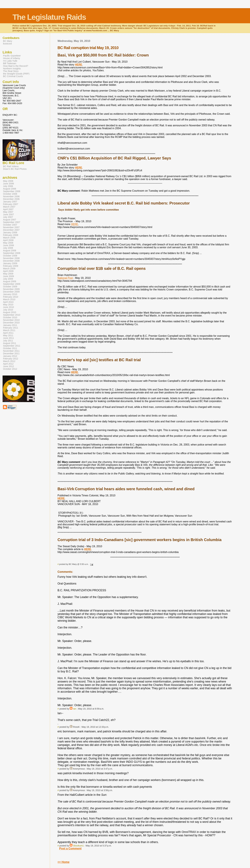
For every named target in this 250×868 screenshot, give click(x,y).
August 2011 (10, 343)
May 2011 (8, 335)
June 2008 (8, 245)
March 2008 (9, 238)
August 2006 (10, 189)
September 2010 (12, 315)
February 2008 (11, 235)
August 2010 (10, 312)
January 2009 (10, 263)
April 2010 (8, 302)
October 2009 (10, 287)
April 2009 (8, 271)
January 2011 (10, 325)
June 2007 (8, 214)
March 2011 (9, 330)
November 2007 (11, 227)
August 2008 (10, 251)
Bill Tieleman (10, 63)
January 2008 (10, 232)
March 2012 (9, 361)
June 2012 (8, 366)
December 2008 (11, 261)
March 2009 (9, 269)
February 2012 (11, 359)
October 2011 (10, 348)
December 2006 (11, 199)
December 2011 (11, 353)
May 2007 (8, 212)
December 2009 (11, 292)
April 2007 (8, 209)
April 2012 (8, 364)
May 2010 (8, 305)
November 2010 (11, 320)
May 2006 (8, 181)
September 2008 (12, 253)
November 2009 (11, 289)
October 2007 (10, 225)
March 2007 (9, 207)
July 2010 (8, 310)
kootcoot (7, 44)
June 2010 (8, 307)
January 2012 (10, 356)
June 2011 (8, 338)
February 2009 (11, 266)
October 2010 (10, 317)
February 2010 (11, 297)
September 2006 (12, 191)
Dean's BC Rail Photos (15, 169)
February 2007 (11, 204)
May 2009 (8, 274)
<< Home (64, 862)
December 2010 (11, 323)
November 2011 (11, 351)
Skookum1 (78, 846)
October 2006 (10, 194)
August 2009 (10, 281)
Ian (75, 709)
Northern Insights (12, 69)
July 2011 (8, 341)
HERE (74, 224)
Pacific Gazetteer (12, 56)
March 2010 (9, 299)
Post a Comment (70, 849)
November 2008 (11, 258)
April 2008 (8, 240)
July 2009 (8, 279)
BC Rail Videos (11, 166)
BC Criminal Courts (13, 76)
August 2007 (10, 220)
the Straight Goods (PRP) (16, 74)
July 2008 (8, 248)
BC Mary (8, 41)
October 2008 (10, 256)
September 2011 (12, 346)
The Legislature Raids (49, 17)
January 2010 (10, 294)
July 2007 (8, 217)
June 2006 (8, 184)
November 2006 (11, 196)
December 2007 (11, 230)
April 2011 (8, 333)
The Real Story (11, 71)
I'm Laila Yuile (10, 61)
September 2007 (12, 222)
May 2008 (8, 243)
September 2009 (12, 284)
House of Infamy (11, 58)
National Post (65, 278)
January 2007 (10, 202)
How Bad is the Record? (16, 66)
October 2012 (10, 369)
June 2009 (8, 276)
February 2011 (11, 328)
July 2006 (8, 186)
